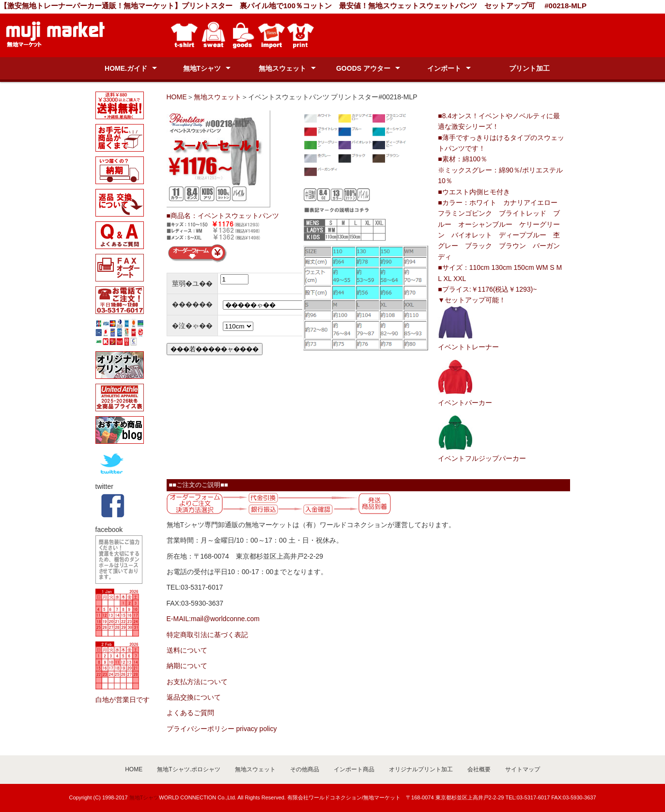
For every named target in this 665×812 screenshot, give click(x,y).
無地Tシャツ (202, 68)
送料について (187, 650)
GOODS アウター (363, 68)
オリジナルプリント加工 (421, 769)
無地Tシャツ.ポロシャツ (189, 769)
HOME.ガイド (126, 68)
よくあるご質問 (190, 713)
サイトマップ (523, 769)
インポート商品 (354, 769)
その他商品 (305, 769)
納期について (187, 666)
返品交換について (194, 697)
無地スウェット (282, 68)
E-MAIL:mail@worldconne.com (213, 619)
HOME (177, 97)
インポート (444, 68)
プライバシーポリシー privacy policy (222, 729)
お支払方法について (197, 682)
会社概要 (479, 769)
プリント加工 (529, 68)
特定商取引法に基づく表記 (207, 635)
